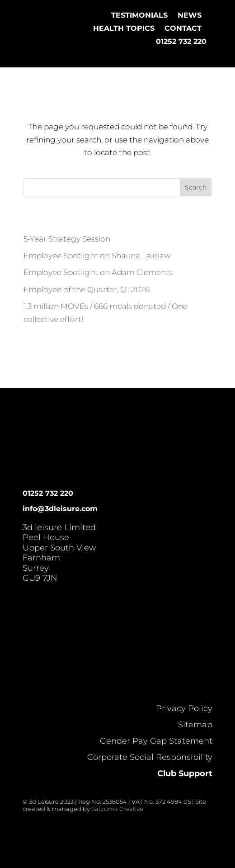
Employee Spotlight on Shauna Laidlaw (97, 256)
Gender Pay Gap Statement (156, 741)
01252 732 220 (181, 41)
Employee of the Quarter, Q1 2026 (87, 289)
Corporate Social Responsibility (150, 757)
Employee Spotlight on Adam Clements (98, 272)
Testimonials (139, 15)
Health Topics (124, 28)
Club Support (185, 773)
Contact (183, 28)
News (190, 15)
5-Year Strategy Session (67, 239)
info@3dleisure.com (60, 509)
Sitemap (195, 725)
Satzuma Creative (117, 809)
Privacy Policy (184, 708)
